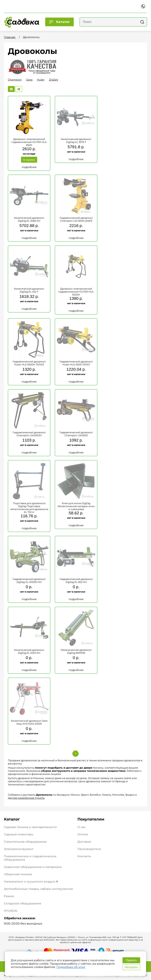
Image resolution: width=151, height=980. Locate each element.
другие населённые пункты (26, 798)
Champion (15, 80)
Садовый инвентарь (19, 834)
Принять (131, 960)
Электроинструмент (19, 849)
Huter (41, 80)
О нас (81, 827)
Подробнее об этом (71, 967)
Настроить (131, 967)
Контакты (84, 856)
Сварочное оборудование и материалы (33, 867)
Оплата (83, 834)
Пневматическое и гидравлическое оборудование (30, 858)
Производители (89, 849)
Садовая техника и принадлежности (30, 827)
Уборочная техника (18, 874)
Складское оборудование (23, 903)
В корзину (29, 160)
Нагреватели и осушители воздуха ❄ (31, 882)
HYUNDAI (11, 911)
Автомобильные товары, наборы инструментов (38, 889)
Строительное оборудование (25, 842)
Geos (29, 80)
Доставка (84, 842)
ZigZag (53, 80)
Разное (9, 896)
